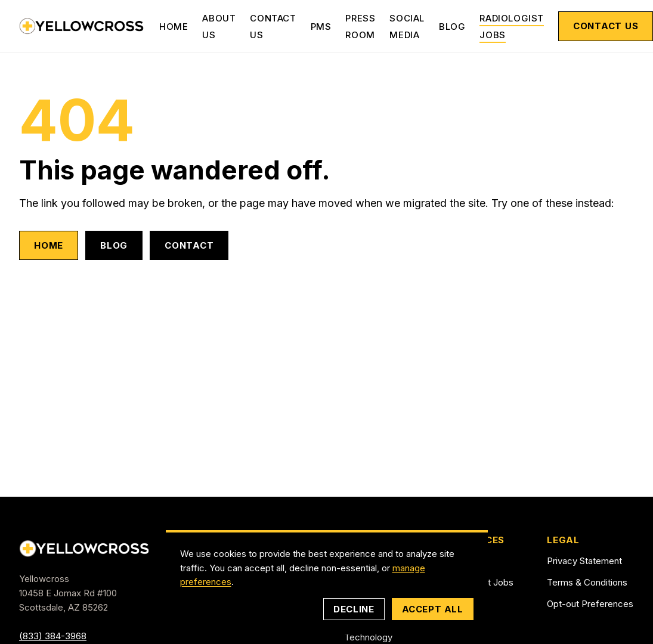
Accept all (433, 609)
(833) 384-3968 (53, 636)
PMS (321, 27)
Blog (452, 27)
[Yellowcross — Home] (82, 26)
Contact (189, 245)
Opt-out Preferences (590, 604)
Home (174, 27)
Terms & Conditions (587, 582)
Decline (354, 609)
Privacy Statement (584, 561)
